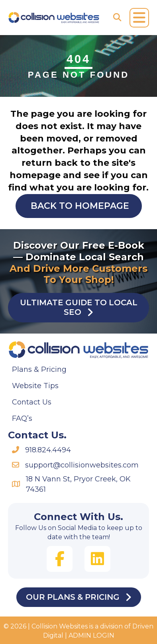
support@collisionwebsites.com (82, 465)
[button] (60, 559)
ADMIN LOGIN (91, 635)
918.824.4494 (48, 450)
